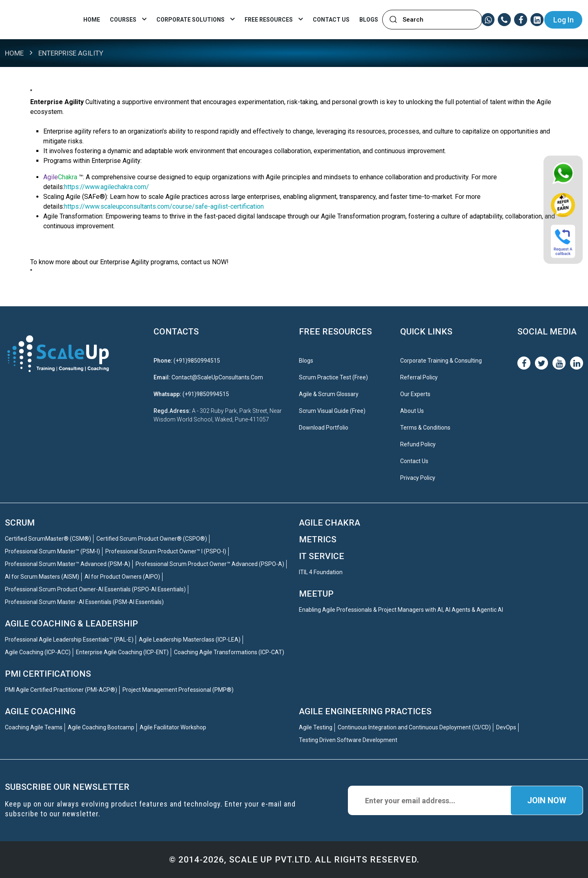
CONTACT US (331, 20)
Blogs (369, 20)
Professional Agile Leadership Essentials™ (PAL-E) (69, 640)
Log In (563, 20)
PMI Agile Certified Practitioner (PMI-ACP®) (61, 690)
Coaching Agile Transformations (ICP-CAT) (229, 652)
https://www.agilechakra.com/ (107, 187)
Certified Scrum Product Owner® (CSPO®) (152, 539)
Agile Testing (316, 727)
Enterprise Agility (71, 53)
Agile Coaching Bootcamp (101, 727)
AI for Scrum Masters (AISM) (42, 577)
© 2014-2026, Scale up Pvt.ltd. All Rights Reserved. (294, 860)
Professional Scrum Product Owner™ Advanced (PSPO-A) (210, 564)
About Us (412, 411)
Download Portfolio (324, 428)
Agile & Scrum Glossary (329, 394)
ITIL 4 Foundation (321, 572)
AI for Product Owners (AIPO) (122, 577)
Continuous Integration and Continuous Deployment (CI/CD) (414, 727)
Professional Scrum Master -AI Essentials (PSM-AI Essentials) (84, 602)
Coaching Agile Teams (34, 727)
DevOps (506, 727)
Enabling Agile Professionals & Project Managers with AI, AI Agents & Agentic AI (401, 610)
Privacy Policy (418, 478)
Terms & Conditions (425, 428)
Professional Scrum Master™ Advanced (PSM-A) (68, 564)
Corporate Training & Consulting (441, 361)
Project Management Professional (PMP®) (178, 690)
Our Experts (415, 394)
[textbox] (437, 20)
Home (92, 20)
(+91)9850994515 (197, 361)
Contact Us (414, 461)
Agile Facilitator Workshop (173, 727)
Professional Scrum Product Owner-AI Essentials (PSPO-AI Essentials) (95, 589)
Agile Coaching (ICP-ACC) (38, 652)
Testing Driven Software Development (348, 740)
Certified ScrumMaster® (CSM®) (48, 539)
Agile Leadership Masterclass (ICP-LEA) (190, 640)
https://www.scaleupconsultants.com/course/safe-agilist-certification (164, 206)
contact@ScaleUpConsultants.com (217, 377)
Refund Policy (418, 444)
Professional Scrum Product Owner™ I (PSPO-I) (166, 551)
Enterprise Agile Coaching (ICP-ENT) (122, 652)
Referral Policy (419, 377)
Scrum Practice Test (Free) (333, 377)
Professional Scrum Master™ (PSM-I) (52, 551)
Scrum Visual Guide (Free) (332, 411)
